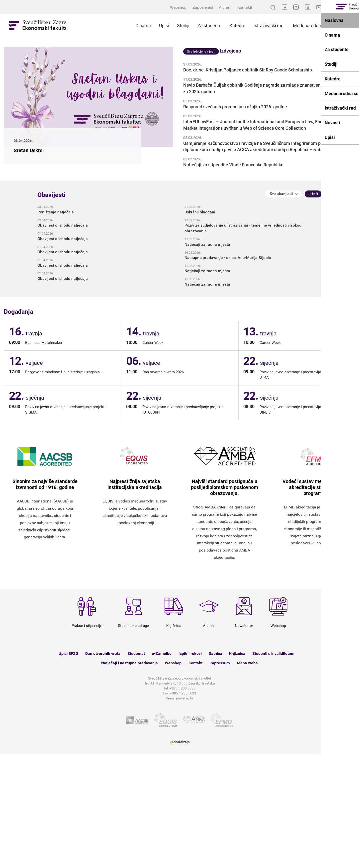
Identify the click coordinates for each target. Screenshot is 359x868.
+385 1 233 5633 (183, 807)
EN (353, 7)
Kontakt (195, 776)
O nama (143, 26)
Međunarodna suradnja (316, 26)
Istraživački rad (269, 26)
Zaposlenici (203, 7)
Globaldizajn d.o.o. (179, 856)
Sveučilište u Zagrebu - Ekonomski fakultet (37, 25)
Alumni (225, 7)
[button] (283, 308)
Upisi (164, 26)
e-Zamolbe (162, 767)
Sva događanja (345, 423)
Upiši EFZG (68, 767)
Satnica (215, 767)
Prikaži (313, 307)
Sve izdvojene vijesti (201, 165)
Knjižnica (237, 767)
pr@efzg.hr (185, 812)
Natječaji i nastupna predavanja (130, 776)
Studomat (136, 767)
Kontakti (245, 7)
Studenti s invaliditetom (273, 767)
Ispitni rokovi (190, 767)
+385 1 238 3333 (182, 802)
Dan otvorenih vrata (103, 767)
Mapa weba (247, 776)
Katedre (237, 26)
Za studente (209, 26)
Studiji (183, 26)
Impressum (220, 776)
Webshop (178, 7)
